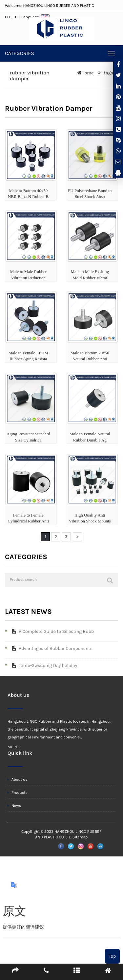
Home (87, 73)
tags (108, 73)
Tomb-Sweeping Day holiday (43, 666)
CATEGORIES (20, 53)
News (14, 806)
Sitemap (80, 837)
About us (18, 779)
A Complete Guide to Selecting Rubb (52, 631)
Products (18, 793)
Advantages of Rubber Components (51, 648)
